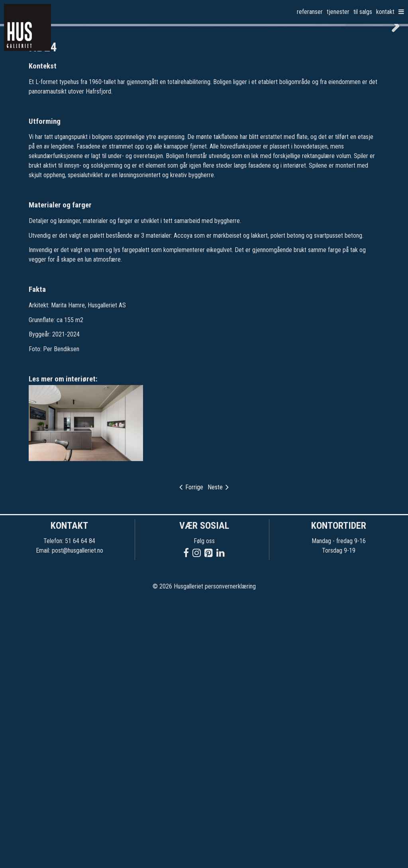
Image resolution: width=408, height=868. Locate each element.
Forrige (191, 756)
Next (392, 159)
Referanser (310, 12)
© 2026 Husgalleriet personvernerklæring (204, 855)
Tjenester (338, 12)
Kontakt (385, 12)
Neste (218, 756)
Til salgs (363, 12)
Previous (16, 159)
